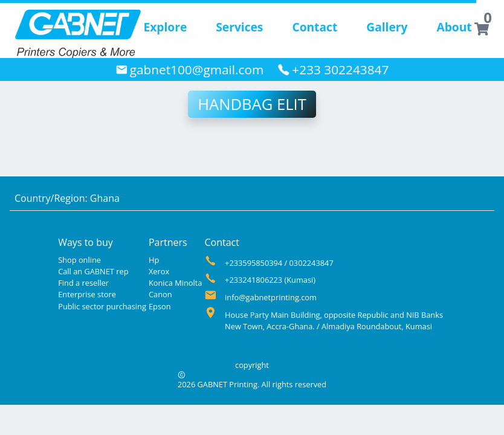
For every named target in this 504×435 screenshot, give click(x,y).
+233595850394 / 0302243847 (279, 263)
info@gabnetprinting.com (271, 297)
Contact (315, 27)
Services (239, 27)
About (454, 27)
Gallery (387, 27)
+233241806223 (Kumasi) (270, 280)
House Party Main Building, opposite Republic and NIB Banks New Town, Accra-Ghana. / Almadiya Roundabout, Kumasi (334, 321)
